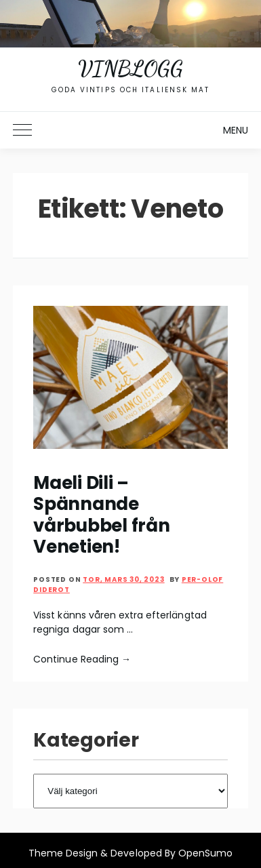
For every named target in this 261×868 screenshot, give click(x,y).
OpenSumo (205, 853)
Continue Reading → (82, 659)
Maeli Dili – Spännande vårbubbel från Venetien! (101, 515)
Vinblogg (130, 68)
